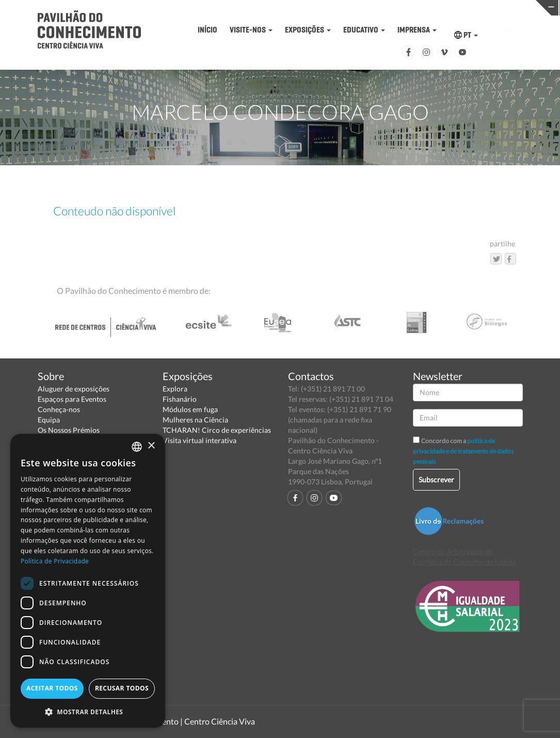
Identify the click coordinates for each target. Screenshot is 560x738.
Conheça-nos (59, 409)
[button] (88, 711)
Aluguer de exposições (74, 389)
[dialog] (88, 581)
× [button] (151, 446)
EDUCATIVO (364, 30)
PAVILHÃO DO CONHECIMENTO (291, 8)
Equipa (49, 420)
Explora (175, 389)
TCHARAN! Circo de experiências (217, 430)
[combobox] (137, 447)
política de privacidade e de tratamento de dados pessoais (463, 451)
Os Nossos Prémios (69, 430)
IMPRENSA (417, 30)
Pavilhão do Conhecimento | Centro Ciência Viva (169, 721)
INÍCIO (207, 30)
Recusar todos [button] (122, 688)
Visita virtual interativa (199, 440)
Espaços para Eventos (72, 399)
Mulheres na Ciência (195, 420)
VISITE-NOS (251, 30)
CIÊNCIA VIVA (412, 7)
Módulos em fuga (190, 409)
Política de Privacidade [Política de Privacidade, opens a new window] (55, 561)
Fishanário (180, 399)
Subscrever (436, 480)
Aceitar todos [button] (52, 688)
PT (466, 35)
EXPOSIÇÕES (308, 30)
